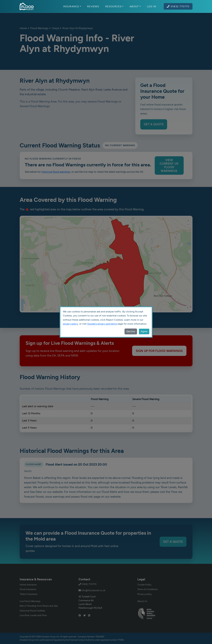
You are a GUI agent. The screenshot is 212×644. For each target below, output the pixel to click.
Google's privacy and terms (102, 324)
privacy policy (70, 324)
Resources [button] (114, 6)
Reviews (93, 6)
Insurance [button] (72, 6)
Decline (131, 331)
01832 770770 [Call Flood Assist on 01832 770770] (178, 6)
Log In (152, 6)
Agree (144, 331)
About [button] (135, 6)
